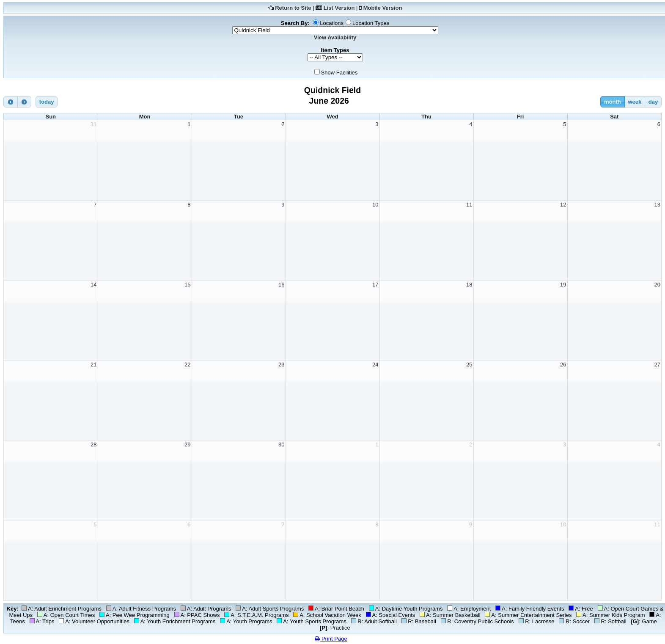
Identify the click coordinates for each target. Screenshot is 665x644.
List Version (339, 8)
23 (281, 365)
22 (187, 365)
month (613, 102)
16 (281, 285)
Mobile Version (383, 8)
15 (187, 285)
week (635, 102)
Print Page (331, 639)
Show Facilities (339, 73)
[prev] (11, 102)
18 (469, 285)
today (47, 102)
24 (375, 365)
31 (93, 124)
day (653, 102)
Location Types (371, 23)
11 (469, 205)
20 (657, 285)
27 (657, 365)
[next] (25, 102)
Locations (332, 23)
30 (281, 444)
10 (375, 205)
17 (375, 285)
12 (563, 205)
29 (187, 444)
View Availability (335, 37)
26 (563, 365)
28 (93, 444)
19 (563, 285)
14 (93, 285)
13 (657, 205)
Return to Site (293, 8)
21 (93, 365)
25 (469, 365)
